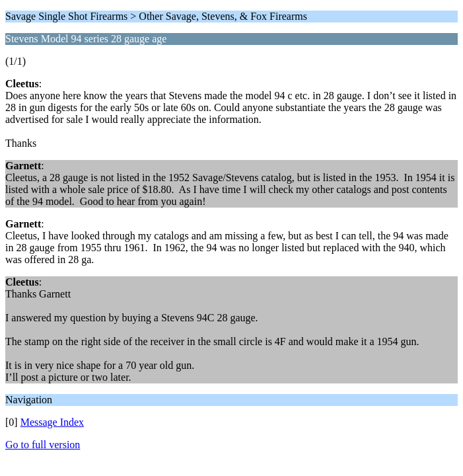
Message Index (52, 422)
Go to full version (43, 445)
